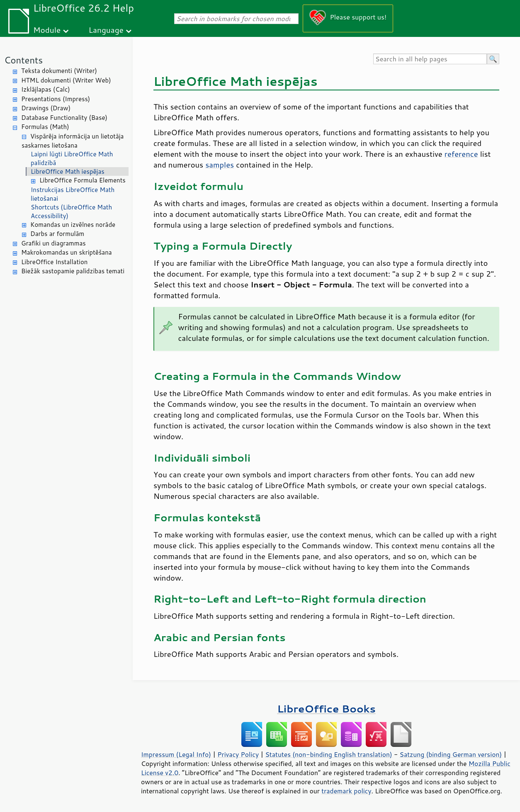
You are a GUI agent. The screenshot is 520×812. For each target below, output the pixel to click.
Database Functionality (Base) (64, 118)
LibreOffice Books (326, 709)
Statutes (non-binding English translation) (328, 754)
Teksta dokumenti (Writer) (59, 71)
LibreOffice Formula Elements (83, 180)
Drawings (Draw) (46, 108)
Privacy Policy (238, 754)
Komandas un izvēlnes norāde (73, 225)
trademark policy (346, 791)
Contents (23, 60)
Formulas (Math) (45, 127)
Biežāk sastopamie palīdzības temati (73, 271)
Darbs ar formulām (57, 234)
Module (47, 30)
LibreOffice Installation (54, 262)
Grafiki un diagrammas (53, 243)
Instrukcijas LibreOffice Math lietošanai (73, 194)
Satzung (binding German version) (451, 754)
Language (106, 30)
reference (461, 154)
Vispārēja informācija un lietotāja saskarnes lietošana (73, 141)
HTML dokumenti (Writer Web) (66, 80)
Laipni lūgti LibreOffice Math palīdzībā (72, 158)
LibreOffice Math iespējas (68, 171)
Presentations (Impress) (56, 99)
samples (220, 165)
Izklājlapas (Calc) (46, 89)
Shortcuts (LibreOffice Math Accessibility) (71, 212)
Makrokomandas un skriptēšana (67, 252)
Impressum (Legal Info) (176, 754)
